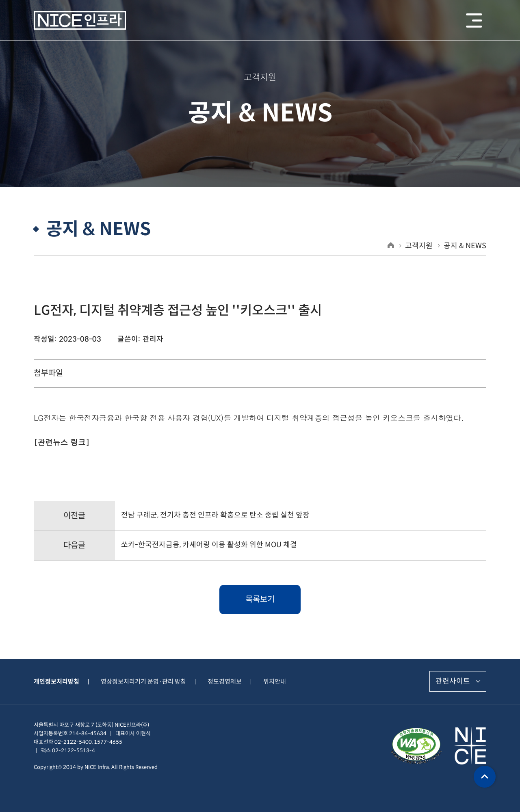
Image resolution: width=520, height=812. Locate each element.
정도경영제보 (225, 681)
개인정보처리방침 (56, 681)
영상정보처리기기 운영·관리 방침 (143, 681)
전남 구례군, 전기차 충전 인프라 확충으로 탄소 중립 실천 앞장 (215, 515)
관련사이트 (453, 681)
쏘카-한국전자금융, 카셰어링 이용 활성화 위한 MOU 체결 (209, 545)
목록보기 (260, 599)
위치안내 (275, 681)
